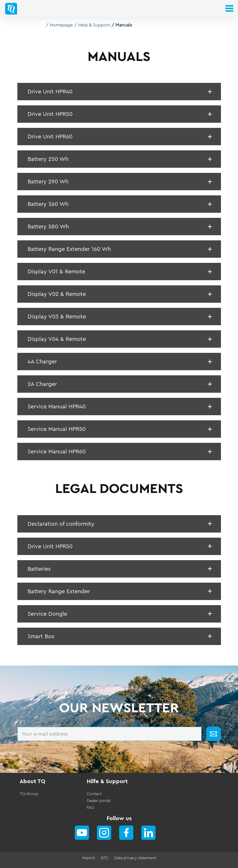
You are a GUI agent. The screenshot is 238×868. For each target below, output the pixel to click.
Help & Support (94, 25)
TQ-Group (29, 794)
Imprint (89, 858)
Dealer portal (99, 801)
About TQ (33, 781)
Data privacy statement (135, 858)
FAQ (90, 808)
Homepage (61, 25)
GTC (105, 858)
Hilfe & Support (107, 781)
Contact (94, 794)
